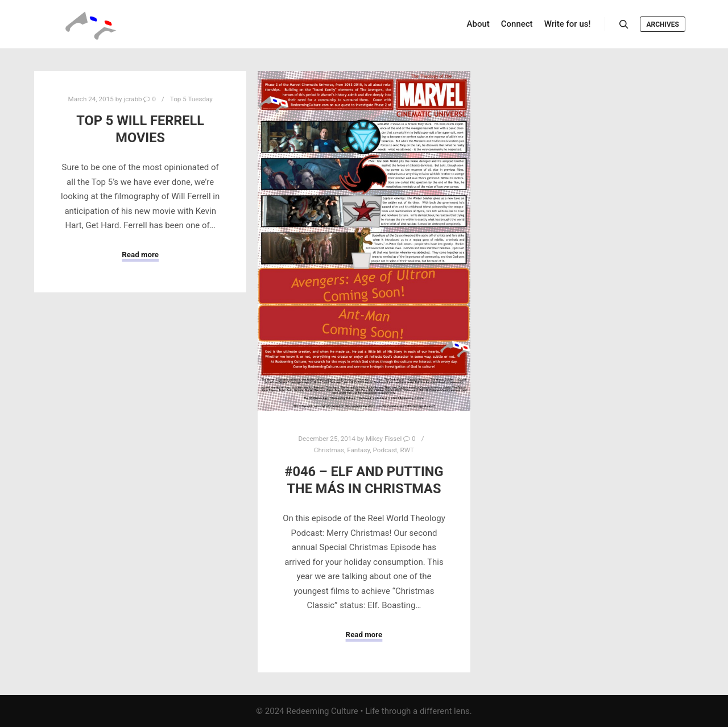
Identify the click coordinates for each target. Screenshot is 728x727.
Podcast (385, 450)
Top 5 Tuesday (191, 99)
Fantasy (358, 450)
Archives (663, 24)
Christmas (329, 450)
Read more (140, 255)
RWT (408, 450)
